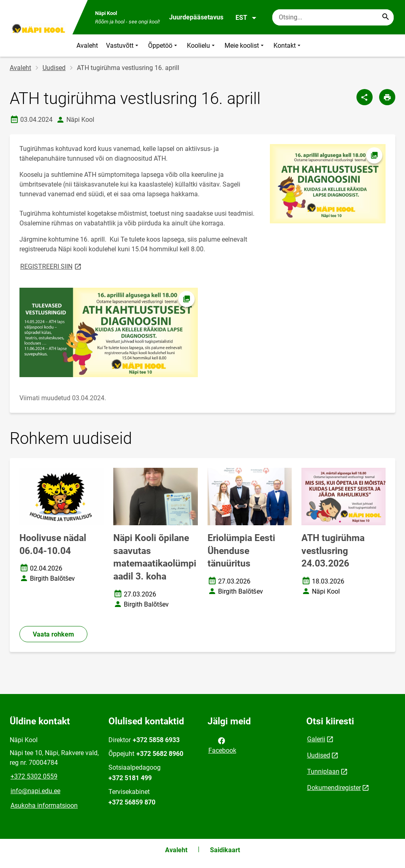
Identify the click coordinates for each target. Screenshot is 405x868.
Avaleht (87, 46)
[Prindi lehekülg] (387, 97)
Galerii (316, 739)
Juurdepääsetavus (196, 17)
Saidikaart (225, 850)
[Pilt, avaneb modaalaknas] (109, 332)
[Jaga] (365, 97)
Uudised (54, 68)
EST (246, 18)
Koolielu (202, 46)
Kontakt (288, 46)
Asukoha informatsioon (44, 805)
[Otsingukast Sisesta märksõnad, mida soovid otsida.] (333, 17)
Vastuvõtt (123, 46)
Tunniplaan (323, 771)
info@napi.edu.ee (35, 791)
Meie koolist (245, 46)
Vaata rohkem (53, 634)
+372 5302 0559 (34, 776)
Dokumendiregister (334, 788)
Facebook (222, 745)
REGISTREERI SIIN (51, 266)
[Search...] (386, 17)
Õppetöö (163, 46)
